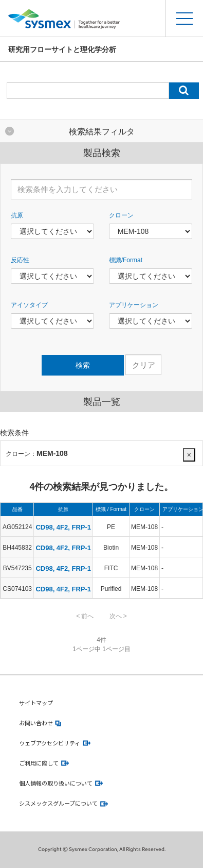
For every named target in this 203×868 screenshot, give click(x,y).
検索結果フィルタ (102, 132)
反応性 (20, 260)
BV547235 (17, 568)
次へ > (118, 616)
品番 (17, 509)
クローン (121, 215)
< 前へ (85, 616)
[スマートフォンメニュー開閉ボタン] (184, 18)
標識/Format (126, 260)
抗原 (17, 215)
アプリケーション (134, 305)
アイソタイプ (29, 305)
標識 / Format (111, 509)
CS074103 (17, 589)
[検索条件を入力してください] (101, 189)
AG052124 (17, 527)
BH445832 (17, 548)
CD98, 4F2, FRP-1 (63, 527)
